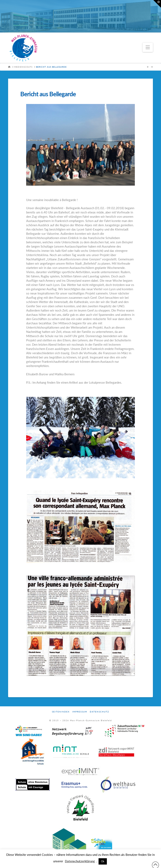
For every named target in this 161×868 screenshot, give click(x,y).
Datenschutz (99, 712)
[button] (148, 47)
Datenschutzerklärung (80, 861)
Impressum (80, 712)
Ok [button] (103, 861)
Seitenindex (61, 712)
